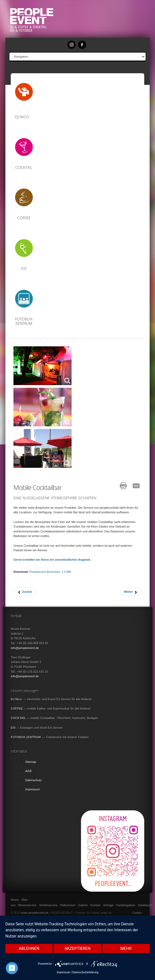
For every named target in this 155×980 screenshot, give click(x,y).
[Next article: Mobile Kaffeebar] (131, 592)
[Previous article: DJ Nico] (25, 592)
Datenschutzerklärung (85, 972)
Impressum (63, 972)
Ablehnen (29, 948)
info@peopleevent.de (25, 648)
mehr (126, 948)
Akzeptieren (77, 948)
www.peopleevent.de (35, 913)
